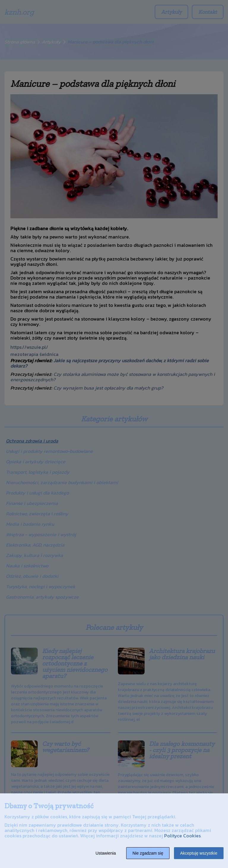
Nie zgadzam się (148, 853)
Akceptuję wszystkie (199, 853)
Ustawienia (106, 853)
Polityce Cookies (182, 836)
